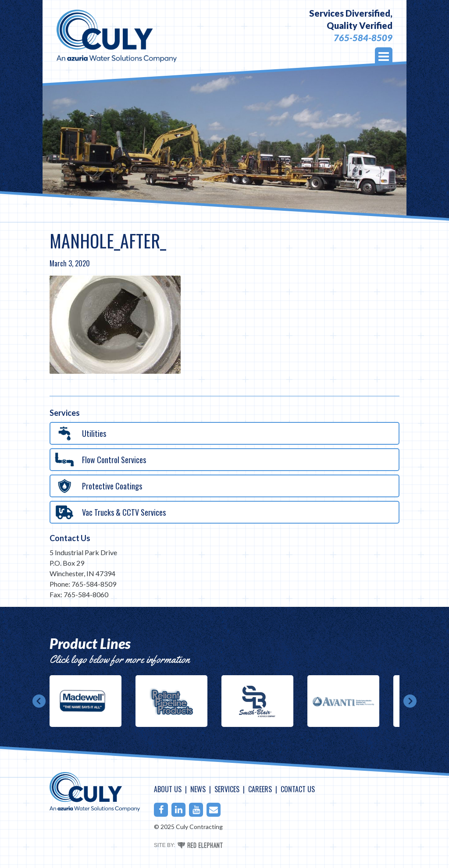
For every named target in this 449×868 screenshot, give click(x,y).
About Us (168, 789)
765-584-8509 (363, 38)
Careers (260, 789)
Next (410, 701)
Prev (39, 701)
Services (227, 789)
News (198, 789)
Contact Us (70, 538)
